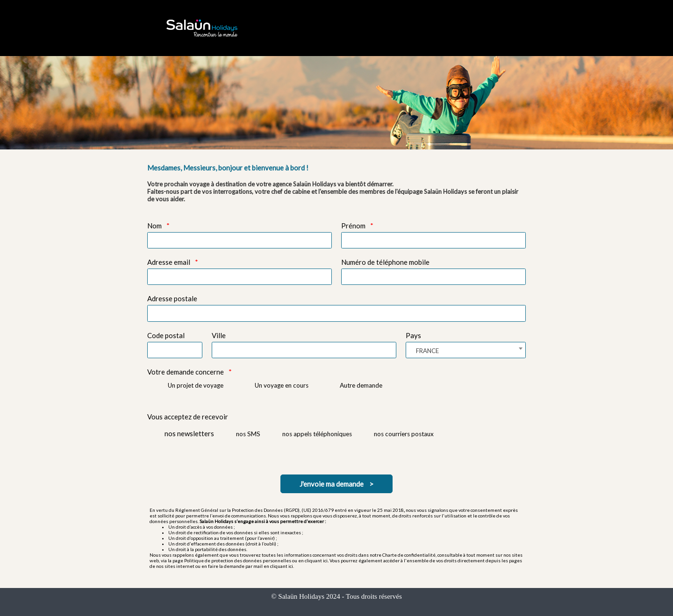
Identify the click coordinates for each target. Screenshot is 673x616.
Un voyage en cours (282, 385)
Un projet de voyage (196, 385)
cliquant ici (316, 560)
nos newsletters (189, 433)
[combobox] (466, 350)
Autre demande (361, 385)
